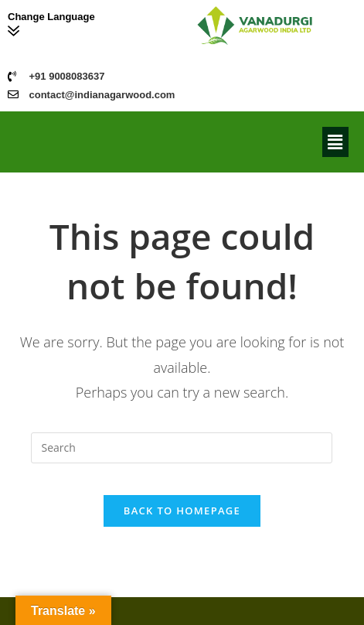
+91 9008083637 (67, 76)
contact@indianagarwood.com (102, 95)
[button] (335, 142)
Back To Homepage (182, 511)
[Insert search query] (182, 448)
